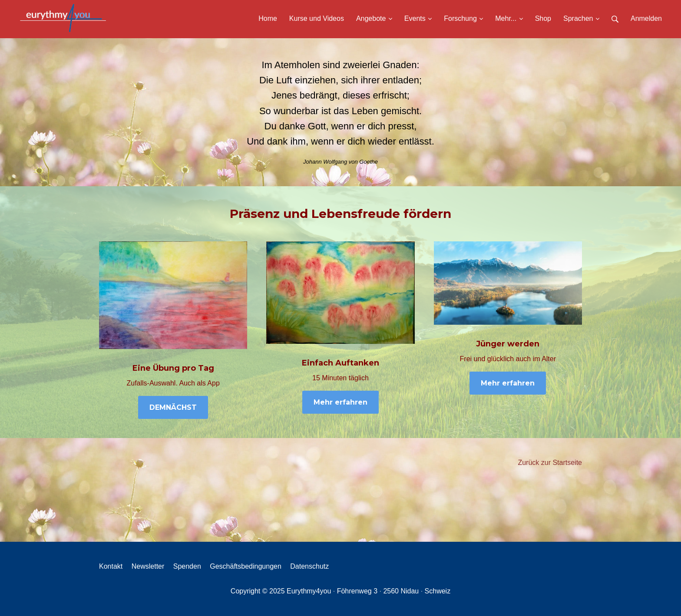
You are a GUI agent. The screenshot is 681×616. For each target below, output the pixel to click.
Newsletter (148, 566)
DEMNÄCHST (173, 407)
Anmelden (646, 18)
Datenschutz (309, 566)
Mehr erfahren (340, 402)
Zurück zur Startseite (550, 463)
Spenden (187, 566)
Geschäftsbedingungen (246, 566)
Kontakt (111, 566)
